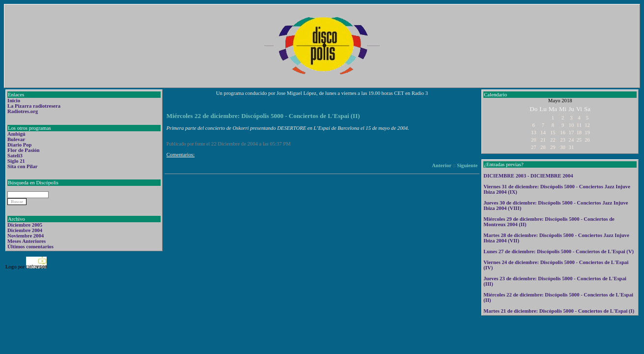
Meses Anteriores (27, 241)
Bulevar (16, 139)
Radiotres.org (23, 111)
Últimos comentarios (30, 247)
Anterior (442, 165)
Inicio (14, 101)
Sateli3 (15, 156)
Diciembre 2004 (25, 230)
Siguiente (467, 165)
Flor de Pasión (24, 150)
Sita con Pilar (23, 166)
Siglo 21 (16, 161)
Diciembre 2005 (25, 225)
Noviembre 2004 (26, 236)
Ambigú (16, 134)
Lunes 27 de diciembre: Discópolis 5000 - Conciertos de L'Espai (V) (559, 251)
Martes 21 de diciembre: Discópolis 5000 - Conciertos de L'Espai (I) (559, 311)
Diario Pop (19, 145)
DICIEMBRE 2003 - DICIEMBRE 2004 (528, 176)
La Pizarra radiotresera (34, 106)
